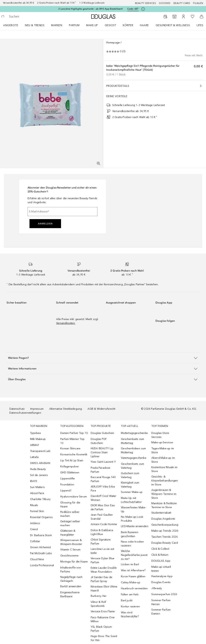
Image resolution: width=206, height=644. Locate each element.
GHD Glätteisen (70, 473)
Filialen (198, 3)
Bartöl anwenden (71, 586)
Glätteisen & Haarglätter (68, 533)
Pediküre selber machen (70, 514)
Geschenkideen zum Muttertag (133, 450)
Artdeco (35, 523)
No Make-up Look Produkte (132, 519)
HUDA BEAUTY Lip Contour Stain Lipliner (102, 452)
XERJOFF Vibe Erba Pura (103, 489)
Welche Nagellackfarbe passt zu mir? (134, 555)
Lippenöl (66, 491)
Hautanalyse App (162, 576)
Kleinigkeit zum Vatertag (130, 485)
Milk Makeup (38, 439)
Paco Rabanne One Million (103, 619)
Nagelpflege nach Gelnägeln (71, 579)
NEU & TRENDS (35, 25)
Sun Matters (37, 487)
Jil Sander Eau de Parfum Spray (101, 579)
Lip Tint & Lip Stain (72, 460)
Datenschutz (17, 409)
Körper (128, 25)
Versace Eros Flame (103, 611)
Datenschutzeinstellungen (25, 413)
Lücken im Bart (130, 564)
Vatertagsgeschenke (134, 458)
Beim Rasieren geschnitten (130, 534)
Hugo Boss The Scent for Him (104, 638)
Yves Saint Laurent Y (103, 462)
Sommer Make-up (132, 492)
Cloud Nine (37, 559)
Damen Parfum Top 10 (74, 433)
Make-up (92, 25)
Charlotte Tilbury (40, 499)
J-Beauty (157, 588)
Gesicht (111, 25)
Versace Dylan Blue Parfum (103, 560)
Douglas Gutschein (102, 433)
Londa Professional (42, 565)
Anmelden (45, 224)
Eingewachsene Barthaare (70, 594)
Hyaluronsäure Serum (74, 497)
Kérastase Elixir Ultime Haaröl (104, 589)
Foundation (67, 485)
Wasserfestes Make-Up (134, 509)
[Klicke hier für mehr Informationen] (143, 9)
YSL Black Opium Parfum (101, 629)
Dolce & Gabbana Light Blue (102, 532)
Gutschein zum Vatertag (130, 475)
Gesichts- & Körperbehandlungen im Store (165, 481)
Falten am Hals (130, 594)
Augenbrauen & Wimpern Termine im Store (164, 494)
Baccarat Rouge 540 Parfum (103, 479)
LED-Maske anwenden (135, 526)
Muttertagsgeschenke (134, 433)
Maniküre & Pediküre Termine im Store (164, 505)
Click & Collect (160, 549)
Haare (144, 25)
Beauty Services (146, 3)
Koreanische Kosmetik (74, 454)
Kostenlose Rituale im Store (164, 469)
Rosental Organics (41, 517)
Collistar (35, 541)
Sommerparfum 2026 (164, 594)
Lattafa (34, 457)
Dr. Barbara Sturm (41, 535)
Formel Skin (37, 511)
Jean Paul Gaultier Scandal (102, 517)
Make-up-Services (162, 442)
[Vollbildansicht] (99, 163)
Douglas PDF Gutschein (99, 441)
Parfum (74, 25)
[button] (103, 358)
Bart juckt (127, 600)
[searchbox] (36, 17)
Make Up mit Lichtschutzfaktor (131, 500)
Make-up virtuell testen (161, 569)
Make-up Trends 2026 (165, 531)
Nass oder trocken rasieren (132, 544)
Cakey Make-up (131, 582)
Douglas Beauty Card (165, 543)
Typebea (35, 433)
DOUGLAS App (161, 561)
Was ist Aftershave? (133, 570)
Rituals (34, 505)
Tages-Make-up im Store (163, 450)
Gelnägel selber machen (70, 523)
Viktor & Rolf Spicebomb (98, 604)
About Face (37, 493)
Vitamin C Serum (70, 550)
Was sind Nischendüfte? (130, 614)
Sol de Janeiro (39, 475)
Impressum (37, 409)
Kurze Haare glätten (133, 576)
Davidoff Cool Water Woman (104, 498)
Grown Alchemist (40, 547)
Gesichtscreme (69, 556)
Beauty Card (182, 3)
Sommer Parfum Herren (161, 602)
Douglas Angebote (163, 519)
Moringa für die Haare (74, 562)
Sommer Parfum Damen (161, 612)
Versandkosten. (66, 323)
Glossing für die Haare (70, 505)
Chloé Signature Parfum (101, 542)
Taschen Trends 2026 (165, 537)
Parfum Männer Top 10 (72, 441)
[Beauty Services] (165, 17)
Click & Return (160, 555)
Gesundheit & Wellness (173, 25)
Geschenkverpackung (165, 525)
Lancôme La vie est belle (103, 551)
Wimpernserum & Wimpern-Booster (71, 542)
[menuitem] (13, 25)
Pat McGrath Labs (41, 553)
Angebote (11, 25)
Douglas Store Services (160, 435)
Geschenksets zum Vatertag (132, 466)
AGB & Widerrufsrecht (101, 409)
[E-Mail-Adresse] (63, 212)
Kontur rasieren (130, 607)
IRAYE (34, 481)
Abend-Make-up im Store (163, 460)
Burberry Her (99, 596)
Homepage (113, 43)
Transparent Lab (40, 451)
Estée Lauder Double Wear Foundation (104, 570)
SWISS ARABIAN (40, 463)
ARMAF (35, 445)
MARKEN (57, 25)
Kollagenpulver (70, 467)
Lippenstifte (68, 479)
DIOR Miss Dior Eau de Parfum (103, 507)
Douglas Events (161, 582)
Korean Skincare (70, 448)
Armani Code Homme (104, 524)
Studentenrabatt (161, 513)
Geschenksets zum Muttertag (132, 441)
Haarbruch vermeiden (134, 588)
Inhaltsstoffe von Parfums (71, 570)
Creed (34, 529)
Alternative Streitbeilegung (66, 409)
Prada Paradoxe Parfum (101, 470)
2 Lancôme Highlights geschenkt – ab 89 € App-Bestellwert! (91, 9)
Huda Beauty (38, 469)
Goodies (165, 3)
